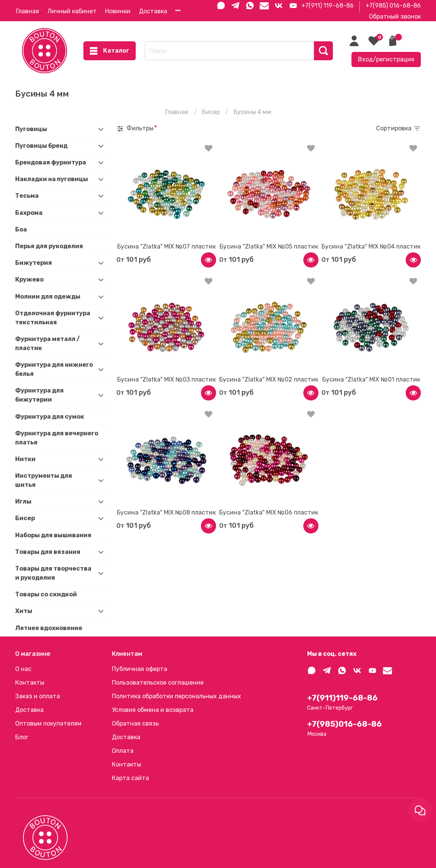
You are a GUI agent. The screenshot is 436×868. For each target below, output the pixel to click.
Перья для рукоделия (49, 246)
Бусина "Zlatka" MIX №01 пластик (371, 379)
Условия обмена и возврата (153, 710)
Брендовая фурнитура (51, 162)
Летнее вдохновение (49, 628)
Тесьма (27, 196)
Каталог (110, 51)
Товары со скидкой (46, 594)
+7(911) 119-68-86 (328, 5)
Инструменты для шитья (44, 480)
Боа (21, 229)
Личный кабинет (72, 11)
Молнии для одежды (48, 296)
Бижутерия (34, 263)
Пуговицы (31, 129)
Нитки (25, 459)
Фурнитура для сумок (50, 417)
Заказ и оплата (38, 696)
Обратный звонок (395, 16)
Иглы (23, 501)
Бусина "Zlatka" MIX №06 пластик (269, 512)
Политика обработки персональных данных (176, 696)
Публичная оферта (140, 669)
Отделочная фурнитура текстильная (53, 318)
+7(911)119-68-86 (342, 698)
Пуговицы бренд (41, 146)
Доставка (153, 11)
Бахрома (29, 213)
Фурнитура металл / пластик (48, 343)
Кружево (29, 279)
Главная (27, 11)
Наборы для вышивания (53, 535)
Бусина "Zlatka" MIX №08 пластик (166, 512)
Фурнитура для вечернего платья (57, 438)
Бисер (211, 112)
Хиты (24, 611)
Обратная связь (135, 723)
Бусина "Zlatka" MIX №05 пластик (269, 246)
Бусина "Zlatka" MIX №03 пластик (166, 379)
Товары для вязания (48, 552)
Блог (22, 737)
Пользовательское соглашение (158, 683)
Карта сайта (130, 778)
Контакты (30, 683)
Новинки (118, 11)
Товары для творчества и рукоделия (53, 573)
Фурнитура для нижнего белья (54, 369)
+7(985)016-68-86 (344, 724)
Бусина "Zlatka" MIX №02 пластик (269, 379)
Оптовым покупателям (48, 723)
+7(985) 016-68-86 (393, 5)
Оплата (123, 751)
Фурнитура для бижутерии (39, 395)
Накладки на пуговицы (52, 179)
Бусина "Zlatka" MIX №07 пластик (166, 246)
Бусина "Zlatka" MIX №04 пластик (371, 246)
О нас (23, 669)
